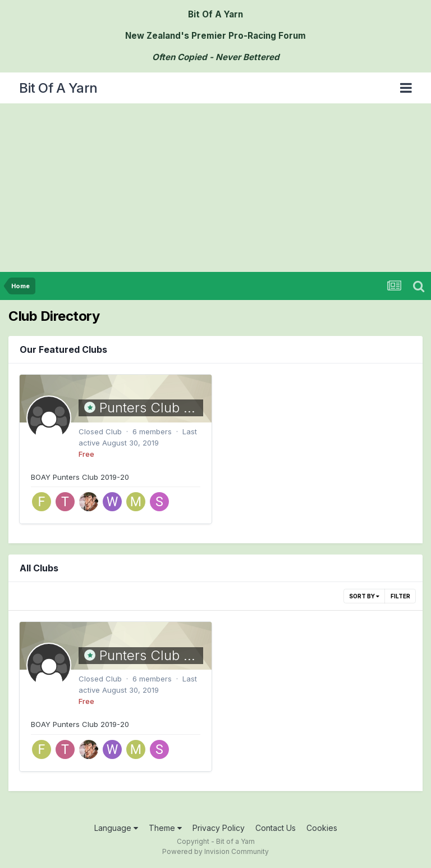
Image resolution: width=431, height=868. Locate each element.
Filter (400, 596)
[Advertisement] (215, 188)
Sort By (364, 596)
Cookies (322, 828)
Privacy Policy (219, 828)
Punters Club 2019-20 (168, 408)
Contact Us (276, 828)
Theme (165, 828)
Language (116, 828)
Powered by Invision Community (215, 851)
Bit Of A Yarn (58, 88)
